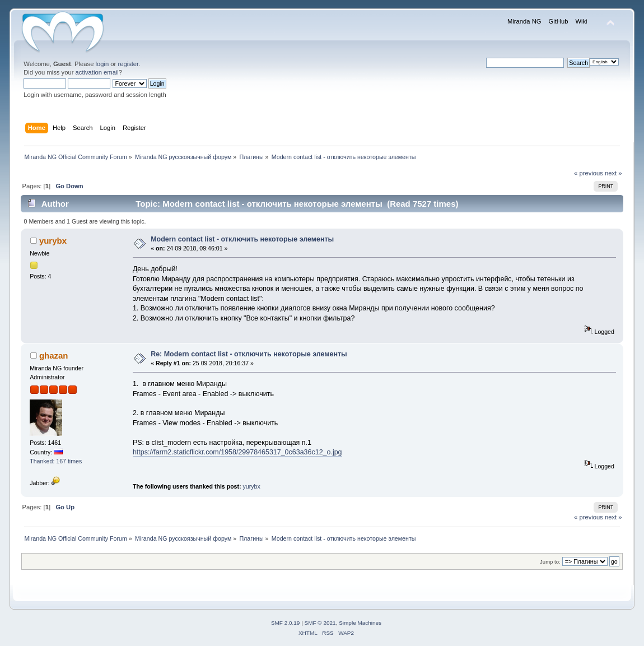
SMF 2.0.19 (286, 623)
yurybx (53, 241)
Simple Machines (360, 623)
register (128, 64)
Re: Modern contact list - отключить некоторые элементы (249, 354)
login (102, 64)
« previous (589, 173)
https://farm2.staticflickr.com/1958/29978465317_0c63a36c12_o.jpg (237, 452)
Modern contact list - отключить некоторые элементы (242, 239)
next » (613, 173)
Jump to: (550, 562)
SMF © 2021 (320, 623)
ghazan (54, 355)
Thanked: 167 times (56, 461)
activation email (97, 72)
